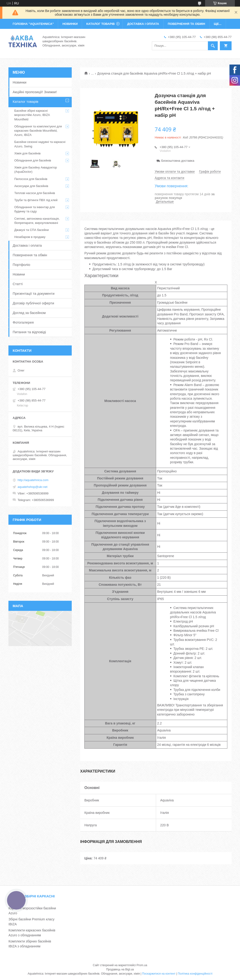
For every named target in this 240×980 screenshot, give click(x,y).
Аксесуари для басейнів (31, 186)
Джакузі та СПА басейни (32, 230)
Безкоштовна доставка (178, 161)
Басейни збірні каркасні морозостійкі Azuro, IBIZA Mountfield (32, 115)
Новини (19, 274)
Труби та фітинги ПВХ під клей (36, 200)
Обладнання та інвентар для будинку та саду (35, 209)
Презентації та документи (34, 293)
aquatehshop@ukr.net (32, 487)
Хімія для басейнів (27, 153)
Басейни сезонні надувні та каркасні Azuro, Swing (40, 144)
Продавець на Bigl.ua (120, 969)
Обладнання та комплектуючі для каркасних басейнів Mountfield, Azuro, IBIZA (38, 131)
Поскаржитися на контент (159, 974)
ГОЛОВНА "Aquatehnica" (33, 24)
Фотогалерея (23, 322)
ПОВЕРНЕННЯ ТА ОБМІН (186, 24)
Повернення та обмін (30, 255)
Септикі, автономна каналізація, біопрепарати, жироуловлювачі (37, 221)
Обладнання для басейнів (33, 160)
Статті (18, 284)
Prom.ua (142, 965)
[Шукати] (213, 46)
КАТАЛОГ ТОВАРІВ (100, 24)
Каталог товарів (26, 101)
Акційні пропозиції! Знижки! (35, 92)
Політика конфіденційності (195, 974)
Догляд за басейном (29, 313)
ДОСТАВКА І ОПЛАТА (143, 24)
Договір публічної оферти (33, 303)
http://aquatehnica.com (33, 480)
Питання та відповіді (29, 332)
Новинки (20, 82)
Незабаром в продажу (30, 237)
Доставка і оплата (27, 245)
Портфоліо (21, 265)
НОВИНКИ (70, 24)
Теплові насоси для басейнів (35, 193)
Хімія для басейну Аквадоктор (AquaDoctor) (36, 170)
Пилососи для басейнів (31, 179)
